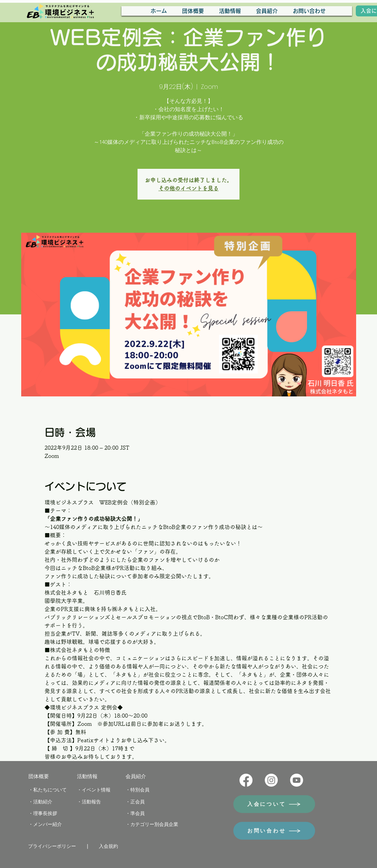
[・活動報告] (92, 802)
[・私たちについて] (50, 790)
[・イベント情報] (96, 790)
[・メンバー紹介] (48, 825)
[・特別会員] (140, 790)
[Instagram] (271, 780)
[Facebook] (246, 780)
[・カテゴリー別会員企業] (155, 825)
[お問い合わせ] (274, 831)
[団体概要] (41, 776)
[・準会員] (138, 814)
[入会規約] (111, 846)
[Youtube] (297, 780)
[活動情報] (89, 776)
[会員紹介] (138, 776)
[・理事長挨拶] (46, 814)
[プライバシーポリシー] (55, 846)
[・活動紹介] (43, 802)
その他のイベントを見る (188, 188)
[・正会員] (138, 802)
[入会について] (274, 804)
